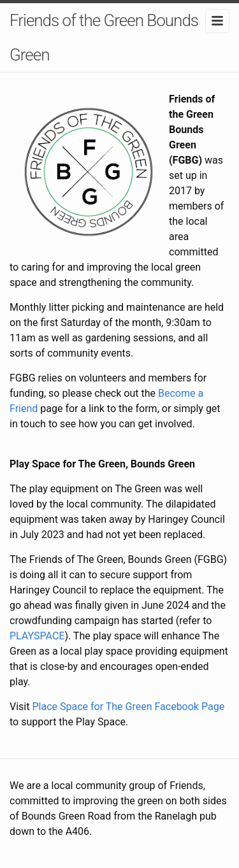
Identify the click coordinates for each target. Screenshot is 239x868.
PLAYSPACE (37, 636)
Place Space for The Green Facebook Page (128, 707)
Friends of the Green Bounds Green (104, 38)
